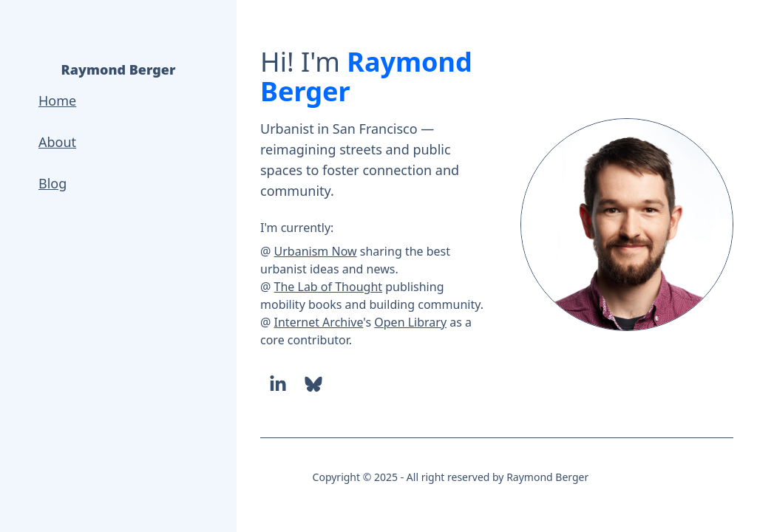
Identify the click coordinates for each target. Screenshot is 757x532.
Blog (52, 183)
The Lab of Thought (329, 287)
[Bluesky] (313, 384)
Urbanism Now (316, 251)
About (57, 142)
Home (57, 100)
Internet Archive (319, 322)
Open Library (410, 322)
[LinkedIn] (278, 384)
